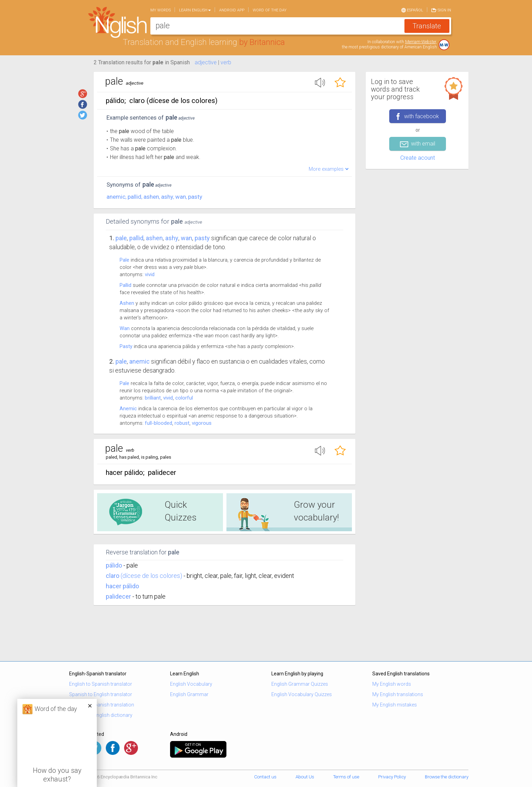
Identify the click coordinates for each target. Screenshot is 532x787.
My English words (392, 684)
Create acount (418, 158)
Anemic (128, 409)
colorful (184, 398)
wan (181, 197)
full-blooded (158, 423)
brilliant (153, 398)
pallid (134, 197)
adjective (206, 62)
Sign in (441, 10)
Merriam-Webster (421, 42)
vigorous (202, 423)
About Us (305, 777)
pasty (195, 197)
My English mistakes (395, 705)
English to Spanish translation (102, 705)
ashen (151, 197)
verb (226, 62)
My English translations (398, 694)
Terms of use (346, 777)
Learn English (195, 10)
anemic (116, 197)
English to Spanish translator (101, 684)
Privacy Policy (392, 777)
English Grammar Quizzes (300, 684)
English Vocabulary (191, 684)
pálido (114, 565)
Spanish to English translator (101, 694)
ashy (167, 197)
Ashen (127, 303)
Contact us (265, 777)
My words (161, 10)
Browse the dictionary (447, 777)
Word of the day (270, 10)
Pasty (126, 346)
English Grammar (189, 694)
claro (113, 576)
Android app (232, 10)
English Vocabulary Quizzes (302, 694)
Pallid (125, 285)
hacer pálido (122, 586)
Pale (121, 238)
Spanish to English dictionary (101, 715)
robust (182, 423)
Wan (125, 328)
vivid (150, 274)
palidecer (118, 596)
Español (412, 10)
